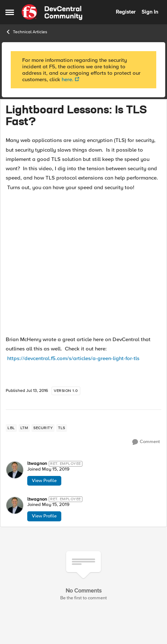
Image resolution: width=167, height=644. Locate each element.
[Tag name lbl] (11, 428)
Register (126, 12)
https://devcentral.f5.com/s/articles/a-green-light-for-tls (73, 358)
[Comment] (146, 442)
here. (68, 79)
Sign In (150, 12)
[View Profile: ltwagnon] (15, 470)
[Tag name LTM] (24, 428)
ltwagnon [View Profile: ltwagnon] (37, 464)
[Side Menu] (10, 12)
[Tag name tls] (62, 428)
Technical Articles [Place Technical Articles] (26, 32)
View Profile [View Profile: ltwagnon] (44, 481)
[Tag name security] (43, 428)
